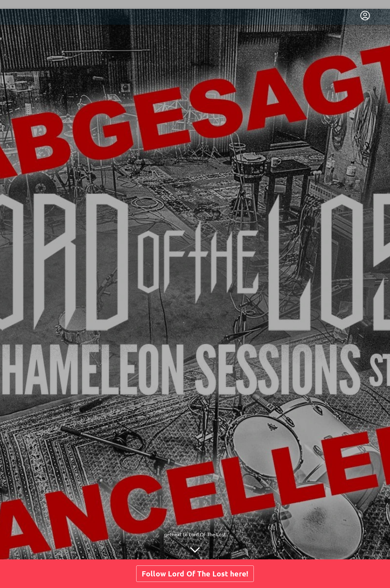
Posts (178, 557)
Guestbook (206, 557)
